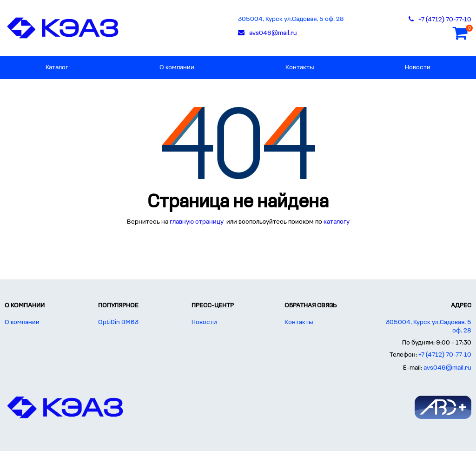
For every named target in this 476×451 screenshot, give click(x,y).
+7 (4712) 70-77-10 (445, 355)
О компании (177, 68)
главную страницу (197, 222)
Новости (418, 68)
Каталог (57, 68)
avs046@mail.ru (447, 368)
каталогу (337, 222)
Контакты (300, 68)
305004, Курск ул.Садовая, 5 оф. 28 (291, 19)
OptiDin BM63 (118, 322)
